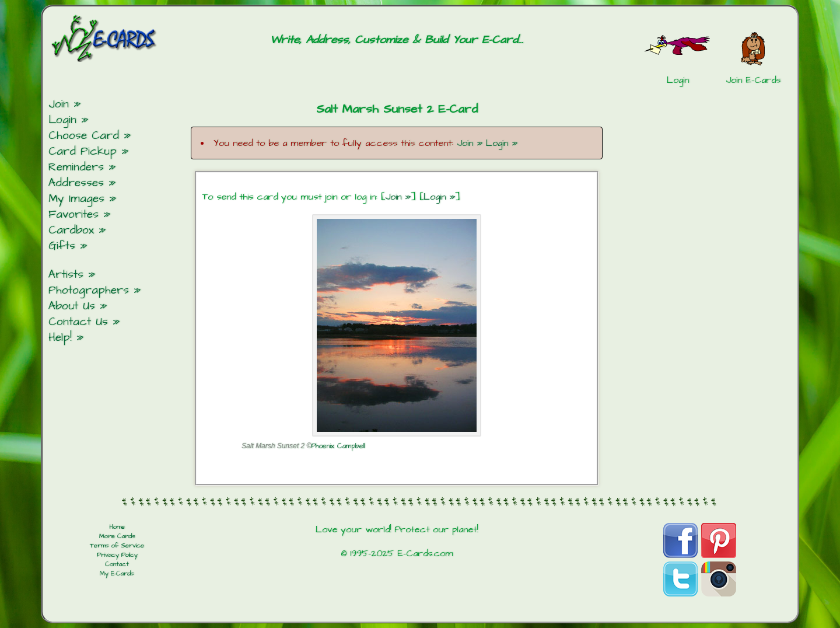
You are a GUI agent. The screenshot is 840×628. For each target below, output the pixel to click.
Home (117, 527)
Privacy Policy (117, 555)
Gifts (62, 246)
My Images (76, 199)
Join (59, 104)
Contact (117, 564)
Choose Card (84, 136)
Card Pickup (83, 151)
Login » (502, 143)
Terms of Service (117, 546)
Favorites (73, 214)
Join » (470, 143)
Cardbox (71, 230)
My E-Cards (117, 574)
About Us (72, 306)
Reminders (76, 167)
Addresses (76, 183)
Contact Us (78, 322)
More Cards (117, 536)
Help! (60, 338)
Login (62, 120)
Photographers (89, 290)
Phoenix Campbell (338, 446)
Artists (66, 275)
